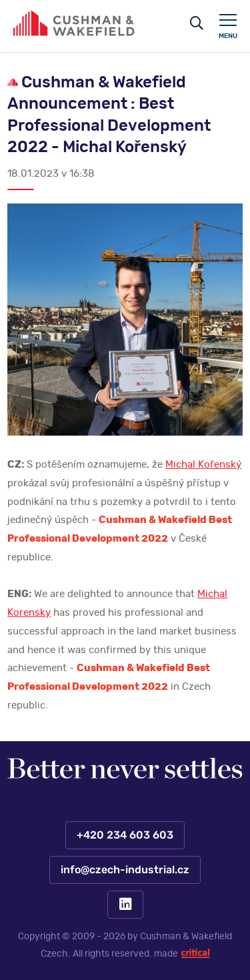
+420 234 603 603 (125, 835)
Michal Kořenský (203, 465)
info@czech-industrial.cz (125, 870)
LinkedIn (125, 905)
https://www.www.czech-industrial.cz (74, 23)
